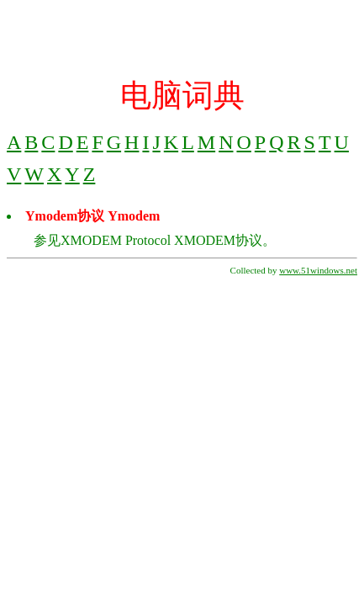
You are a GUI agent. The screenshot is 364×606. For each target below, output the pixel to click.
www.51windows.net (318, 270)
